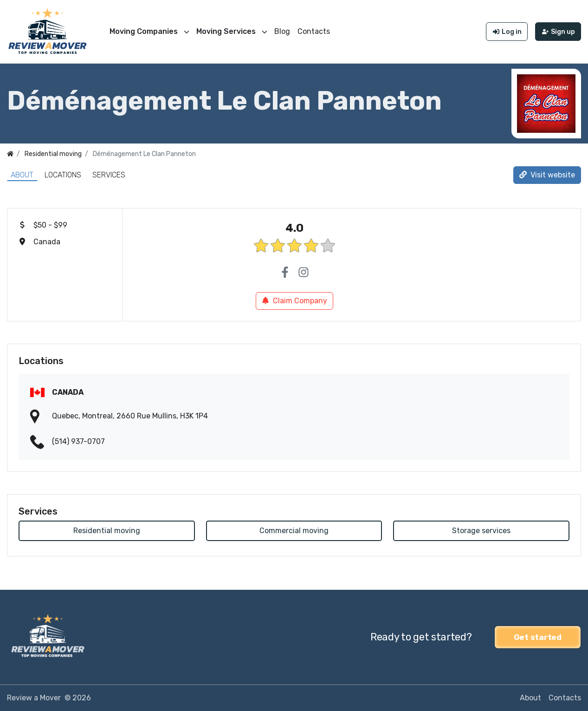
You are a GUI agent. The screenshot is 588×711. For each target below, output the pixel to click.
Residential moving (107, 531)
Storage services (481, 531)
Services (109, 175)
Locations (63, 175)
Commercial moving (294, 531)
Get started (538, 637)
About (22, 175)
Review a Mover (34, 698)
